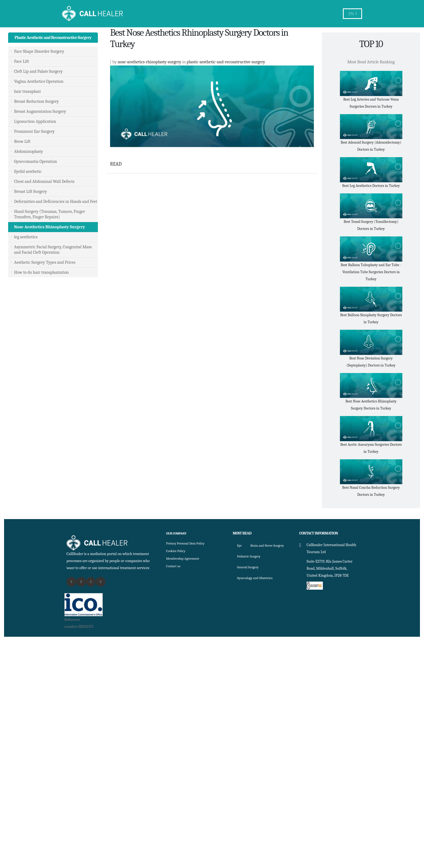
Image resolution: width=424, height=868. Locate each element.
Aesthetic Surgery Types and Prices (45, 262)
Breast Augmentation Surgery (40, 111)
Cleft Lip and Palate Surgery (38, 71)
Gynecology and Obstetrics (258, 589)
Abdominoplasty (29, 151)
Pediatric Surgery (251, 567)
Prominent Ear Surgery (34, 131)
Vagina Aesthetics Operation (39, 81)
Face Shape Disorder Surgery (39, 51)
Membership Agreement (185, 558)
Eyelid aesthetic (28, 171)
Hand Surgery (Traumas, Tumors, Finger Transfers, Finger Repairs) (49, 214)
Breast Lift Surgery (31, 192)
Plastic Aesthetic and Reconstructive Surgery (53, 38)
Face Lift (21, 61)
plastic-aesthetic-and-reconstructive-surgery (226, 62)
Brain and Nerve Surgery (257, 556)
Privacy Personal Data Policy (188, 543)
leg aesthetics (26, 237)
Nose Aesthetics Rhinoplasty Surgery (50, 227)
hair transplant (27, 91)
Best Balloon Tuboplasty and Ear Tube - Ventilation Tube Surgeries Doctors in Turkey (371, 272)
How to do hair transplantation (41, 272)
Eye (240, 545)
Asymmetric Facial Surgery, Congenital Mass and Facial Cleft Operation (53, 250)
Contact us (174, 566)
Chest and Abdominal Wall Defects (44, 181)
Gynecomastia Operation (36, 161)
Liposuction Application (35, 121)
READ (116, 164)
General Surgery (250, 578)
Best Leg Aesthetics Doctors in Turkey (371, 186)
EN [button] (353, 14)
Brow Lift (22, 141)
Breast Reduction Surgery (37, 101)
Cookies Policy (177, 551)
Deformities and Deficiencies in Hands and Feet (56, 202)
